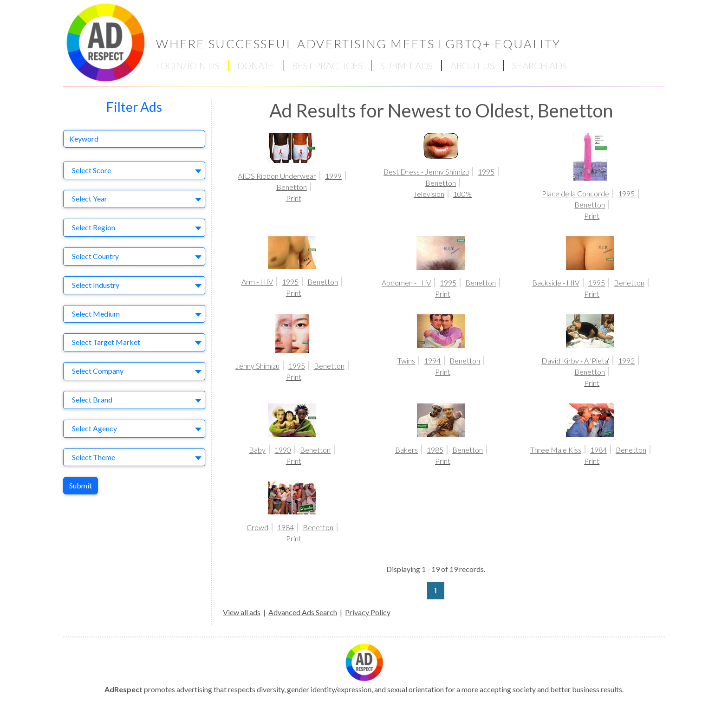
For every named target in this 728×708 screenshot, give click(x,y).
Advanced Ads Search (303, 612)
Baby (257, 450)
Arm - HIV (257, 282)
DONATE (256, 65)
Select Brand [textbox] (92, 399)
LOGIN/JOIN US (188, 65)
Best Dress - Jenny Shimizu (426, 172)
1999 (333, 176)
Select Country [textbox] (95, 256)
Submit (81, 485)
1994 (432, 360)
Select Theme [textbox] (94, 457)
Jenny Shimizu (257, 366)
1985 (435, 450)
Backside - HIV (556, 283)
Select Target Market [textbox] (106, 342)
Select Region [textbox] (94, 227)
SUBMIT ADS (406, 65)
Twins (406, 360)
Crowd (257, 527)
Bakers (406, 450)
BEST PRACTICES (327, 65)
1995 (486, 172)
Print (294, 198)
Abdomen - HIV (406, 283)
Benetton (292, 187)
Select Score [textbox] (91, 170)
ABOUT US (472, 65)
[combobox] (134, 171)
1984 (598, 450)
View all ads (242, 612)
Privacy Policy (368, 612)
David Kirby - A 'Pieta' (575, 360)
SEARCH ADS (539, 65)
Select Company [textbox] (98, 371)
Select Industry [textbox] (96, 285)
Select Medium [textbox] (96, 314)
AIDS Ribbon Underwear (277, 176)
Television (429, 194)
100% (462, 194)
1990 (283, 450)
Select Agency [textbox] (94, 428)
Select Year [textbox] (90, 198)
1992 (626, 360)
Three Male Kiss (556, 450)
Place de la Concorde (575, 193)
